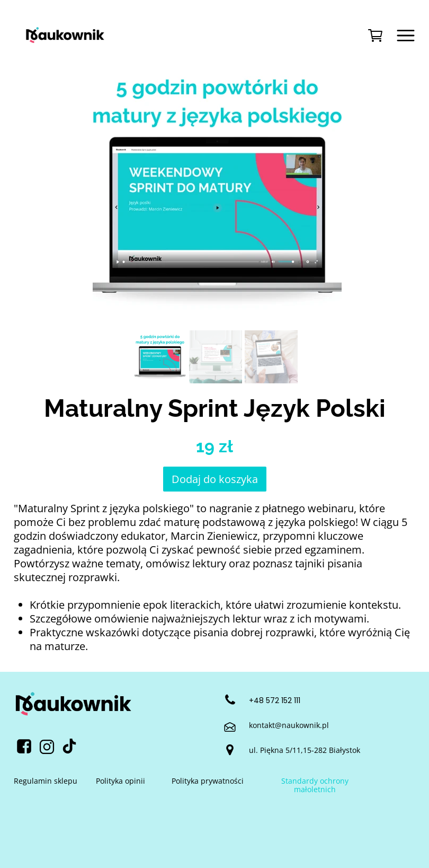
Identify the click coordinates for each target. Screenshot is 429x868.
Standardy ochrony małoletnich (315, 785)
